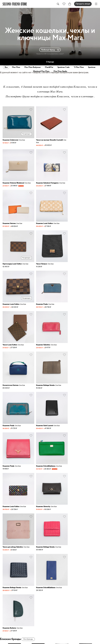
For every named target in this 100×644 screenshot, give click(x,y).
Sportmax (92, 67)
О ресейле (58, 605)
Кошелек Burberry (9, 454)
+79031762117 (58, 537)
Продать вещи (83, 4)
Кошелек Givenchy (42, 375)
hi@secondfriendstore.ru (64, 549)
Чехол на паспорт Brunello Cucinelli (48, 139)
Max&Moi (49, 67)
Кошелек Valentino (74, 258)
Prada (62, 486)
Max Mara (16, 67)
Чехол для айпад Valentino (77, 375)
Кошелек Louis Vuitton (75, 180)
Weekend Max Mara (41, 71)
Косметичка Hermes (10, 297)
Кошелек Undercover (10, 139)
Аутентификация (62, 601)
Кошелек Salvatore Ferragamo (14, 180)
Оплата (56, 597)
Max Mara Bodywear (33, 67)
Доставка (57, 593)
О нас (55, 582)
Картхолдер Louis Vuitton (12, 219)
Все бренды (28, 465)
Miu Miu (86, 486)
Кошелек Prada (8, 258)
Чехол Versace (40, 219)
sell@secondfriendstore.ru (64, 555)
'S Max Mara (79, 67)
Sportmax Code (63, 67)
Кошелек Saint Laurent (11, 336)
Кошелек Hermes (41, 180)
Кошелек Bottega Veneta (44, 297)
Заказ (55, 590)
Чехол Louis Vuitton (42, 258)
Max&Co (38, 486)
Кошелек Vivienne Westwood (78, 139)
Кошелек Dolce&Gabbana (77, 336)
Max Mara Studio (60, 71)
